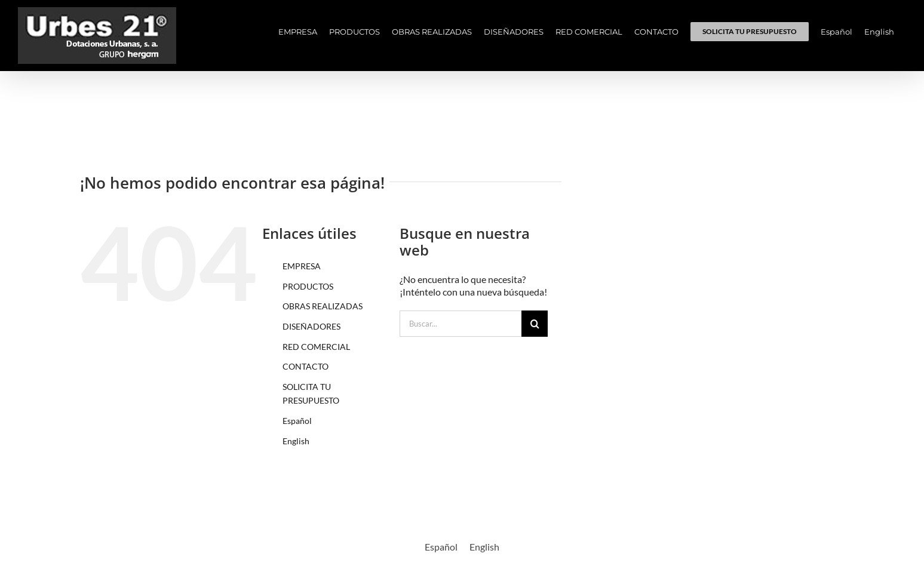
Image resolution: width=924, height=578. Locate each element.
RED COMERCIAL (316, 347)
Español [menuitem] (441, 547)
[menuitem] (836, 32)
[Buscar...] (461, 324)
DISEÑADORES (311, 326)
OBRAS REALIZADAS (323, 306)
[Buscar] (535, 324)
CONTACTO (306, 366)
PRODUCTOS (308, 286)
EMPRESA (302, 266)
